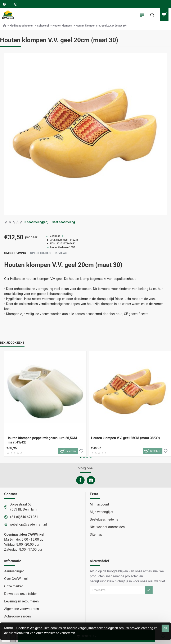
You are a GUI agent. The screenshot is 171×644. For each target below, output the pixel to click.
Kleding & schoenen (21, 26)
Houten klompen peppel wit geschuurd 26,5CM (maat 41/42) (42, 440)
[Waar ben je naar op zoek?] (152, 15)
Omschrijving (15, 253)
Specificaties (40, 253)
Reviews (61, 253)
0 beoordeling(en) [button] (36, 222)
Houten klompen (62, 26)
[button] (68, 451)
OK (165, 628)
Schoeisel (43, 26)
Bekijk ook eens (12, 343)
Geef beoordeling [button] (63, 222)
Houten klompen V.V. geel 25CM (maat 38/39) (125, 438)
